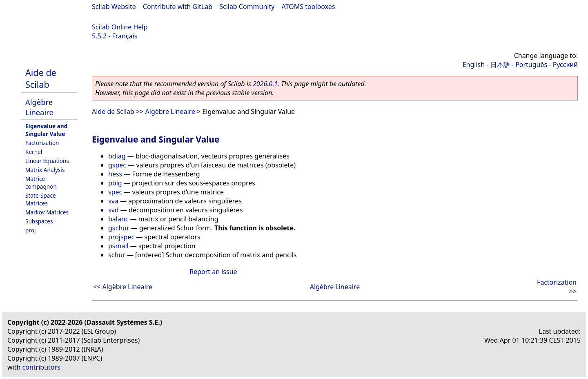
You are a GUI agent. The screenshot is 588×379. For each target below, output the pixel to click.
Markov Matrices (47, 212)
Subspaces (39, 221)
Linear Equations (47, 161)
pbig (115, 183)
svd (114, 210)
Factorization (42, 143)
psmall (118, 246)
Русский (565, 65)
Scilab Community (247, 7)
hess (115, 174)
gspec (117, 165)
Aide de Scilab (41, 78)
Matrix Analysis (45, 170)
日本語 (500, 65)
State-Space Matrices (41, 199)
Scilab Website (114, 7)
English (474, 65)
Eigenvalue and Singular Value (46, 130)
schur (117, 255)
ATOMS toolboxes (308, 7)
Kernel (34, 152)
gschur (119, 228)
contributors (41, 367)
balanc (118, 219)
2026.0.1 (265, 84)
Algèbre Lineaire (39, 107)
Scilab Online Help (120, 27)
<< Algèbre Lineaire (123, 287)
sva (113, 201)
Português (531, 65)
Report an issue (213, 272)
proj (30, 230)
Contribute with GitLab (178, 7)
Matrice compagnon (41, 183)
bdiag (117, 156)
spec (115, 192)
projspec (121, 237)
